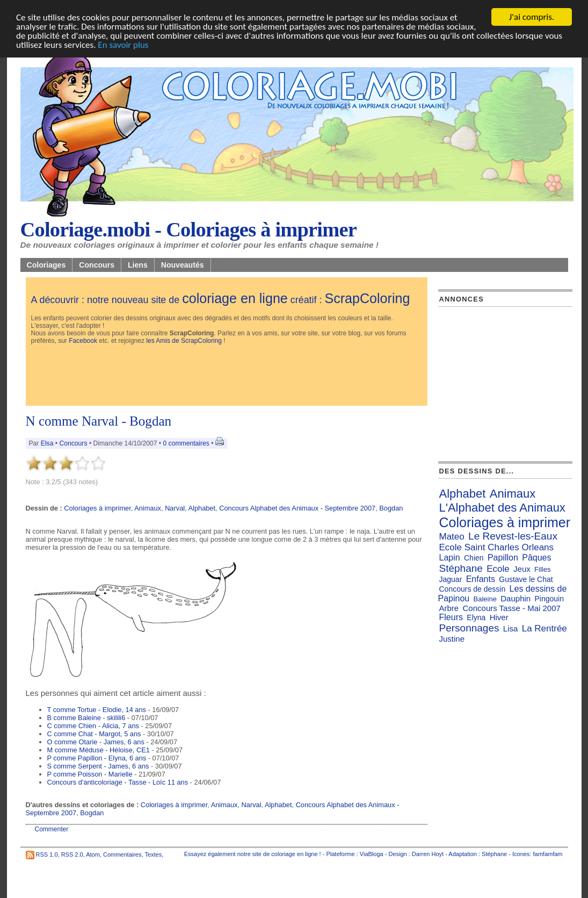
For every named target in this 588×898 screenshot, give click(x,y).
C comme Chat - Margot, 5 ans (94, 734)
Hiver (499, 617)
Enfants (481, 579)
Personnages (469, 628)
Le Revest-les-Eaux (513, 536)
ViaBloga (372, 854)
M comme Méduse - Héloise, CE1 (99, 750)
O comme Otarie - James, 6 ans (96, 742)
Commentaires (122, 854)
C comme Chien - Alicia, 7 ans (93, 726)
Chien (474, 558)
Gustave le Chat (526, 579)
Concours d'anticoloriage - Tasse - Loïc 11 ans (118, 782)
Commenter (52, 829)
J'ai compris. (532, 17)
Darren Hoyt (428, 854)
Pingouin (550, 599)
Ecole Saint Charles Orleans (497, 547)
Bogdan (391, 508)
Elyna (476, 617)
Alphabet (202, 508)
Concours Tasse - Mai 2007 (512, 608)
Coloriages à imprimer (97, 508)
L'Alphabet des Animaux (502, 508)
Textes (153, 854)
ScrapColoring (367, 298)
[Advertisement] (227, 376)
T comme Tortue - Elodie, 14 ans (97, 710)
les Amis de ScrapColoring (184, 341)
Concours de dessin (473, 589)
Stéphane (461, 568)
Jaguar (451, 579)
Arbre (449, 608)
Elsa (47, 443)
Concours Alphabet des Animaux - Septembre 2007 (297, 508)
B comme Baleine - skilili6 (86, 718)
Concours (97, 265)
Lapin (450, 558)
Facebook (83, 341)
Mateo (452, 537)
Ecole (498, 569)
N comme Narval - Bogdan (99, 421)
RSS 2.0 (72, 854)
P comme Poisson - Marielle (90, 774)
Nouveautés (183, 265)
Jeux (522, 569)
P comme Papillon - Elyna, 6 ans (97, 758)
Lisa (511, 628)
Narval (175, 508)
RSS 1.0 (47, 854)
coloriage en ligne (235, 298)
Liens (138, 265)
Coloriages (46, 265)
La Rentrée (545, 628)
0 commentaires (187, 443)
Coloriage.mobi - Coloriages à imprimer (189, 229)
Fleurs (451, 617)
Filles (542, 569)
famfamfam (547, 854)
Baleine (485, 599)
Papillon (503, 558)
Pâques (536, 558)
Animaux (148, 508)
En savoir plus (123, 45)
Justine (452, 639)
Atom (93, 854)
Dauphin (516, 598)
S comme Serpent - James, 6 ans (98, 766)
